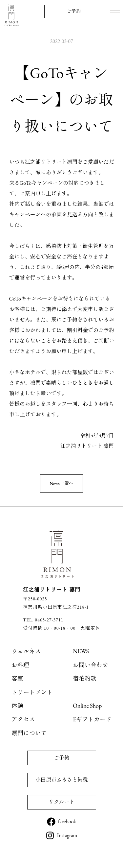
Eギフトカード (92, 719)
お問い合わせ (91, 665)
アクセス (23, 719)
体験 (17, 706)
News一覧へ (61, 483)
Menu (115, 12)
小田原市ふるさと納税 (62, 780)
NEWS (81, 651)
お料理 (20, 665)
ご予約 (74, 11)
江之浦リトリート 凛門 (11, 15)
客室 (17, 678)
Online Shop (87, 706)
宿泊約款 (85, 678)
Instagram (67, 835)
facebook (67, 821)
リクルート (62, 802)
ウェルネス (26, 651)
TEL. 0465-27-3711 (43, 620)
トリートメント (32, 692)
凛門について (29, 733)
